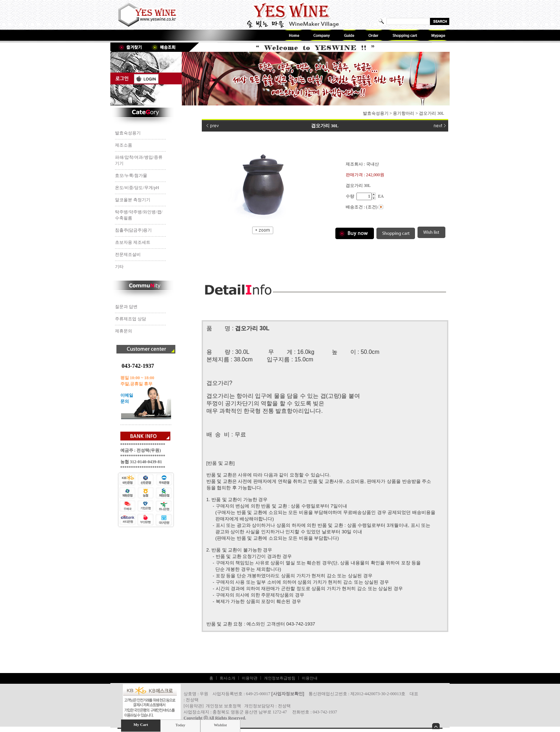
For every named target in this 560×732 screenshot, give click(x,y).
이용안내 (310, 678)
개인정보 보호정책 (223, 706)
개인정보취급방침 (280, 678)
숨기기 (436, 726)
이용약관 (250, 678)
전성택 (284, 706)
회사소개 (227, 678)
